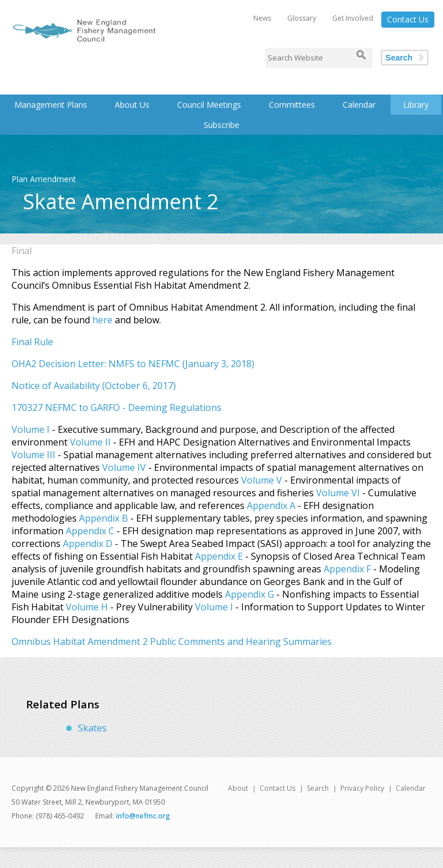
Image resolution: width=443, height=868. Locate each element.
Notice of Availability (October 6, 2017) (94, 386)
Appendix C (90, 531)
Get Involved (353, 18)
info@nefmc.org (143, 816)
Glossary (302, 18)
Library (416, 105)
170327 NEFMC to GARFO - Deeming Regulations (117, 407)
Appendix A (271, 505)
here (102, 320)
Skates (92, 728)
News (262, 18)
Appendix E (219, 556)
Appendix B (104, 518)
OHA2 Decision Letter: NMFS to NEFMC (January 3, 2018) (133, 364)
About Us (132, 105)
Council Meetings (209, 105)
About (238, 788)
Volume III (33, 455)
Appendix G (249, 594)
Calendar (359, 105)
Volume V (263, 480)
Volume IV (124, 467)
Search (399, 58)
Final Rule (32, 342)
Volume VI (338, 493)
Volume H (87, 607)
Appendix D (88, 544)
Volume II (90, 442)
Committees (292, 105)
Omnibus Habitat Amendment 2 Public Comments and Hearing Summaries (172, 641)
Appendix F (347, 569)
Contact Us (408, 19)
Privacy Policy (362, 788)
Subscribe (221, 125)
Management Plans (51, 105)
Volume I (31, 429)
